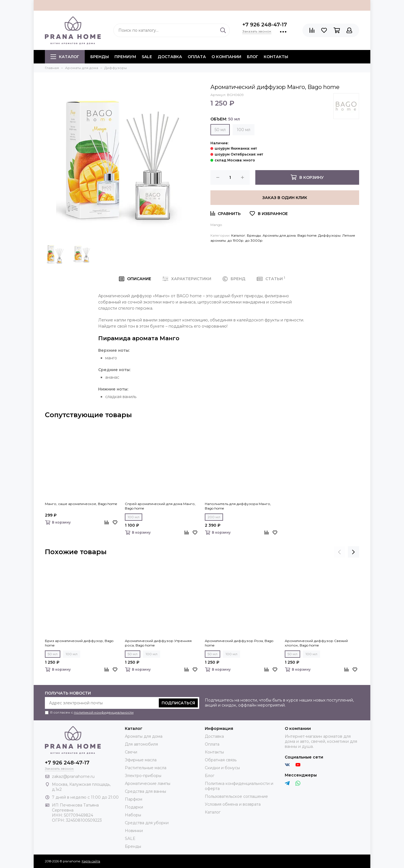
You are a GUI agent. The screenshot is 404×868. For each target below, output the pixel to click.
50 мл (220, 130)
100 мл (244, 130)
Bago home (307, 235)
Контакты (276, 57)
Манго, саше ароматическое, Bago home (81, 504)
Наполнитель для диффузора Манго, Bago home (238, 506)
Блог (252, 57)
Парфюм (134, 799)
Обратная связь (221, 760)
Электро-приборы (143, 776)
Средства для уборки (147, 823)
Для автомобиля (141, 744)
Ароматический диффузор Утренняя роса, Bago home (158, 643)
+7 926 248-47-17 (265, 25)
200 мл (214, 517)
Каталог (65, 57)
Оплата (197, 57)
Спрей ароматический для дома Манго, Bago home (160, 506)
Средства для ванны (145, 791)
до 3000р (254, 240)
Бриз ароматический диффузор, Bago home (79, 643)
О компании (226, 57)
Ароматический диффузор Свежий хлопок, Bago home (316, 643)
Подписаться (178, 703)
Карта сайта (91, 861)
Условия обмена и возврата (233, 804)
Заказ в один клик (285, 198)
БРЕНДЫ (100, 57)
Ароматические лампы (148, 784)
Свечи (131, 752)
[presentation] (339, 552)
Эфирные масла (141, 760)
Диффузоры (329, 235)
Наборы (133, 815)
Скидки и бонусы (222, 768)
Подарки (134, 807)
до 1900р (236, 240)
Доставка (170, 57)
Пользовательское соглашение (236, 796)
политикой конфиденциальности (104, 712)
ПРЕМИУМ (125, 57)
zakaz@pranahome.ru (73, 776)
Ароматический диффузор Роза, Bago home (239, 643)
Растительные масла (146, 768)
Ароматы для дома (279, 235)
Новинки (134, 831)
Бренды (254, 235)
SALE (147, 57)
